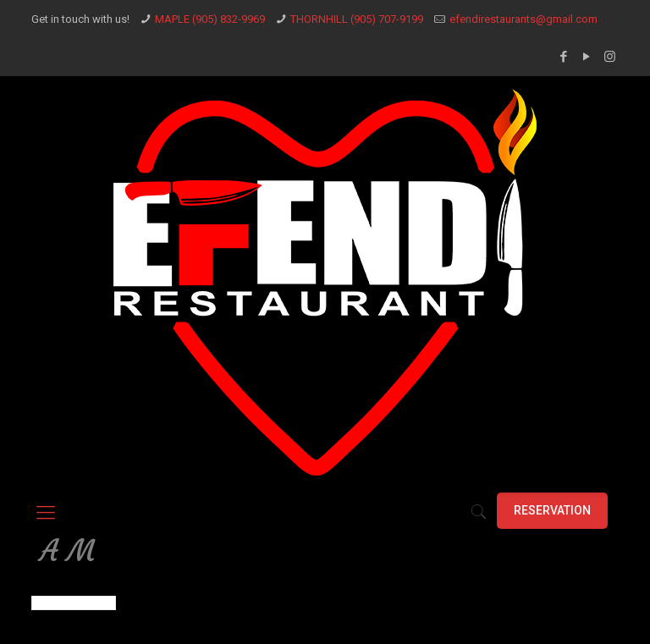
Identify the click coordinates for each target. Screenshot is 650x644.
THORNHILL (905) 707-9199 (357, 19)
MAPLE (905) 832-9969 (210, 19)
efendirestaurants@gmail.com (523, 19)
